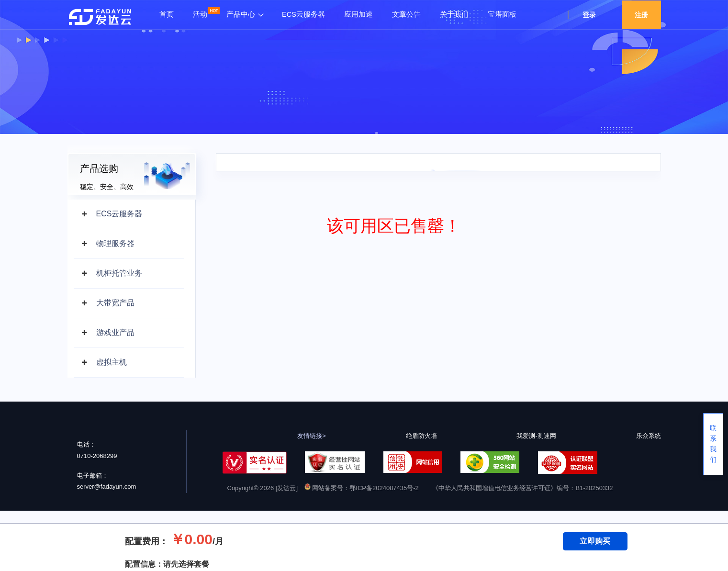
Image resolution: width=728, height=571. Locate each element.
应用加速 (358, 14)
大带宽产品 (115, 303)
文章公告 (406, 14)
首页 (167, 14)
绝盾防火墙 (421, 436)
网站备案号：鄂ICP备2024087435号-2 (362, 488)
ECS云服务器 (303, 14)
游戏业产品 (115, 332)
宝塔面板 (502, 14)
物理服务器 (115, 243)
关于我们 (454, 14)
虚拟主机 (112, 362)
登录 (589, 15)
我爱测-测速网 (536, 436)
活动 (200, 14)
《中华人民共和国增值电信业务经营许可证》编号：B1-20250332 (522, 488)
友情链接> (312, 436)
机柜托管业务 (119, 273)
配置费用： (146, 541)
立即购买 (595, 541)
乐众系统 (649, 436)
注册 (641, 15)
